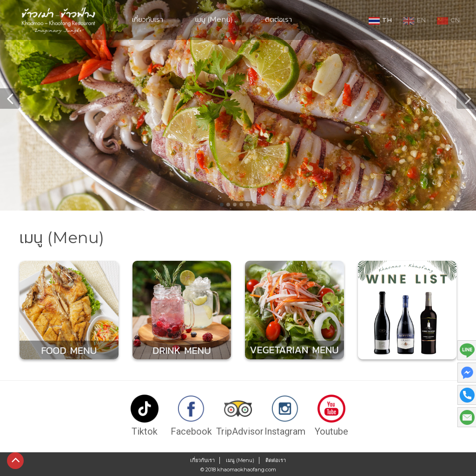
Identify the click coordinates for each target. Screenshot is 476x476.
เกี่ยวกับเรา (148, 18)
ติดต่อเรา (278, 18)
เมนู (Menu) (214, 18)
